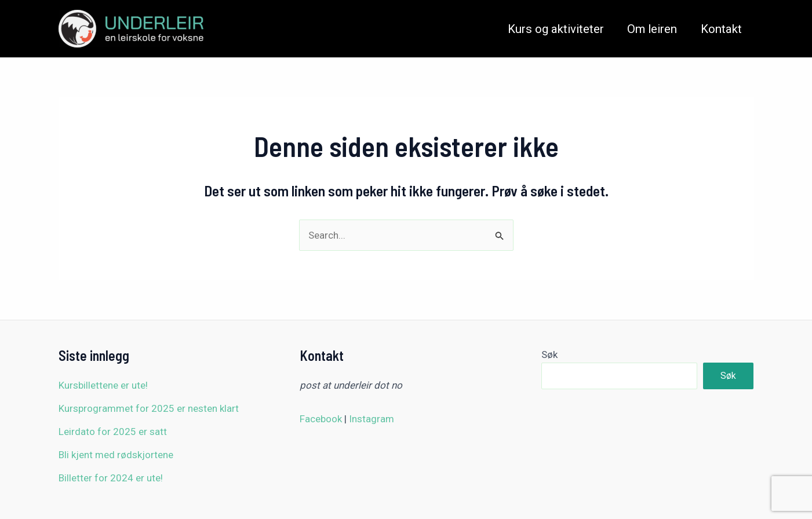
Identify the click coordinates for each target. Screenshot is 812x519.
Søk (549, 354)
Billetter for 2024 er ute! (111, 478)
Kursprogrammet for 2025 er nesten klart (149, 408)
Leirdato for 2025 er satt (113, 432)
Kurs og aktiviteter (556, 29)
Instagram (372, 419)
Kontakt (721, 29)
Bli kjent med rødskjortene (116, 455)
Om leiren (652, 29)
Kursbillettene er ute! (103, 385)
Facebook (321, 419)
